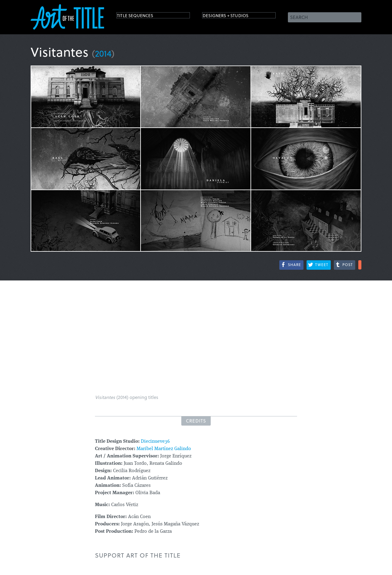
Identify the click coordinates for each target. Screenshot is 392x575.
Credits (196, 421)
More (360, 265)
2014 (103, 53)
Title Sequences (142, 17)
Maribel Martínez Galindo (164, 449)
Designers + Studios (235, 17)
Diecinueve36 (155, 442)
